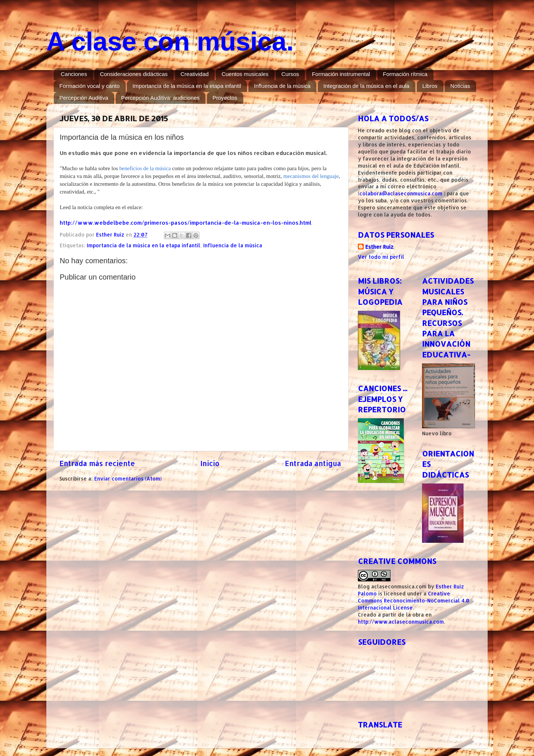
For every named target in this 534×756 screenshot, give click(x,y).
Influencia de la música (282, 86)
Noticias (460, 86)
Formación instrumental (341, 74)
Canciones (74, 74)
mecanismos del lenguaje (311, 176)
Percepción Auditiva (84, 98)
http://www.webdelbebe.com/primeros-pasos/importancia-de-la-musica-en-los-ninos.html (186, 223)
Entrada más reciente (97, 463)
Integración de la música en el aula (366, 86)
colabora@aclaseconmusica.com (401, 193)
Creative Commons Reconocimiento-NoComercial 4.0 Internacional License (414, 600)
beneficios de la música (145, 168)
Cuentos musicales (245, 74)
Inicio (210, 463)
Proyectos (225, 98)
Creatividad (195, 74)
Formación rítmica (405, 74)
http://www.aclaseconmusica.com (401, 622)
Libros (430, 86)
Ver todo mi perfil (381, 257)
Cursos (290, 74)
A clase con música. (170, 42)
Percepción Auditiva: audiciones (161, 98)
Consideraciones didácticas (134, 74)
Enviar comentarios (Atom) (128, 478)
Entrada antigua (313, 463)
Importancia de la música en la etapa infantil (187, 86)
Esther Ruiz (379, 247)
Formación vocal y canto (90, 86)
